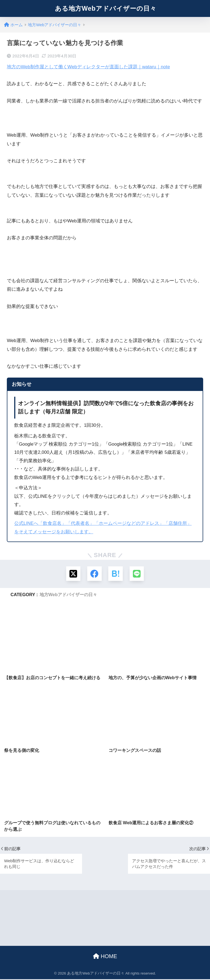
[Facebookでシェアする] (94, 574)
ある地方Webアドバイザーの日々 (106, 8)
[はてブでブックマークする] (116, 574)
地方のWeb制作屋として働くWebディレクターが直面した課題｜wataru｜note (88, 67)
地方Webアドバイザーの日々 (68, 595)
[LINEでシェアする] (138, 574)
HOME (105, 957)
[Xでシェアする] (72, 574)
